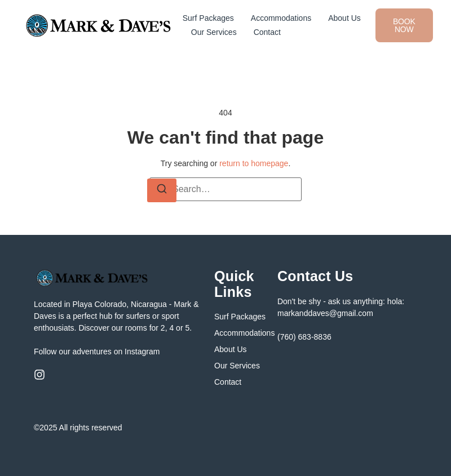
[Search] (162, 190)
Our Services (214, 32)
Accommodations (281, 18)
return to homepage (254, 163)
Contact (267, 32)
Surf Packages (208, 18)
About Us (344, 18)
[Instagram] (39, 375)
